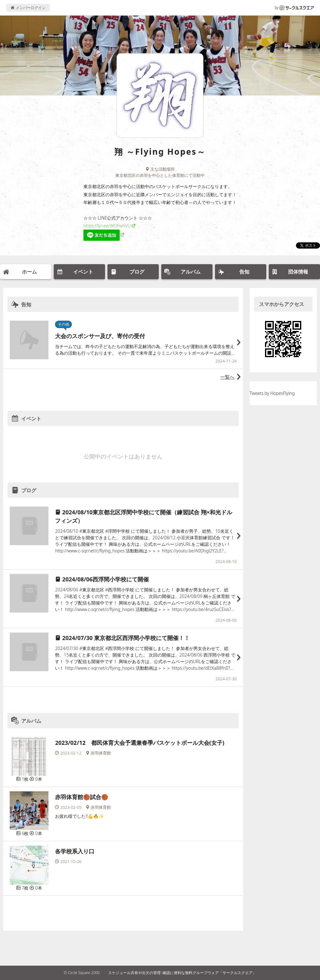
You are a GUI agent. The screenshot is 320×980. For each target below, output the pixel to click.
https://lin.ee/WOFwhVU (107, 226)
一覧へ (227, 377)
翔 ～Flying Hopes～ (160, 152)
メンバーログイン (28, 8)
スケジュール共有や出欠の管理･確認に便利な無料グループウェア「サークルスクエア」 (182, 973)
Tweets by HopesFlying (272, 393)
